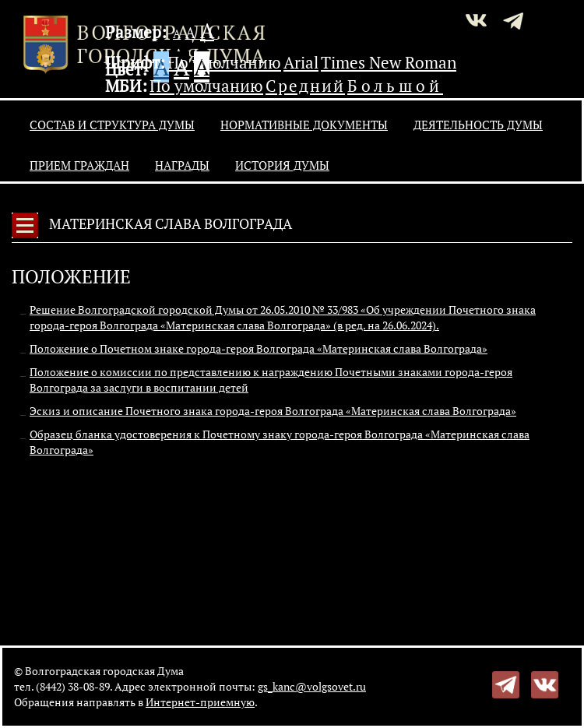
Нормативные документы (304, 125)
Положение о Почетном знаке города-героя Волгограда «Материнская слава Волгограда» (259, 348)
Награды (182, 165)
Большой (395, 86)
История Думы (282, 165)
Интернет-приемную (200, 702)
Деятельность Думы (478, 125)
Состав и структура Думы (112, 125)
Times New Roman (389, 62)
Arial (301, 62)
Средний (305, 86)
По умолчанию (224, 62)
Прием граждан (79, 165)
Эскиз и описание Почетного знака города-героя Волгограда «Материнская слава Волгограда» (273, 411)
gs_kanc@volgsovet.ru (312, 686)
